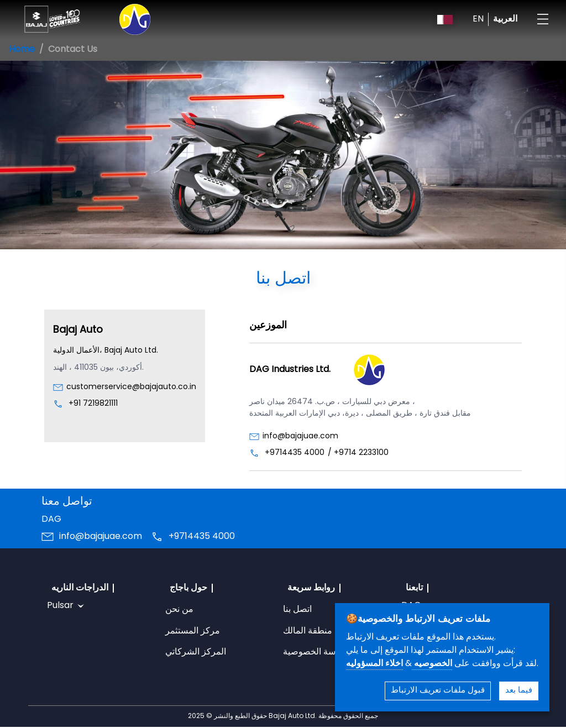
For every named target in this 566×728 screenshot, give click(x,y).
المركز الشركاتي (196, 652)
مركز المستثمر (193, 631)
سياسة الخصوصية (316, 652)
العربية (505, 19)
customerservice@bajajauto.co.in (131, 387)
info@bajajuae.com (300, 436)
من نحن (179, 610)
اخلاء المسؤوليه (374, 664)
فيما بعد (519, 691)
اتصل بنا (297, 610)
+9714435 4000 (295, 453)
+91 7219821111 (93, 404)
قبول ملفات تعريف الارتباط (438, 691)
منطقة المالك (308, 631)
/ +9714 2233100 (358, 453)
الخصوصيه (432, 664)
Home (22, 50)
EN (478, 19)
